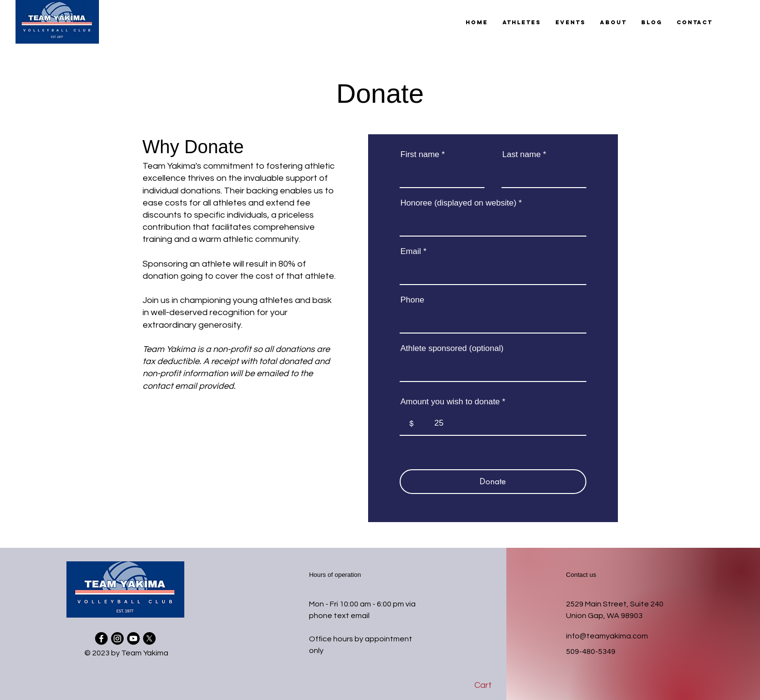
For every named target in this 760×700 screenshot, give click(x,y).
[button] (522, 22)
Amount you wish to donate (450, 402)
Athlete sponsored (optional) (452, 348)
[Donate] (493, 482)
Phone (412, 300)
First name (420, 154)
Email (411, 251)
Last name (522, 154)
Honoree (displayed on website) (459, 203)
